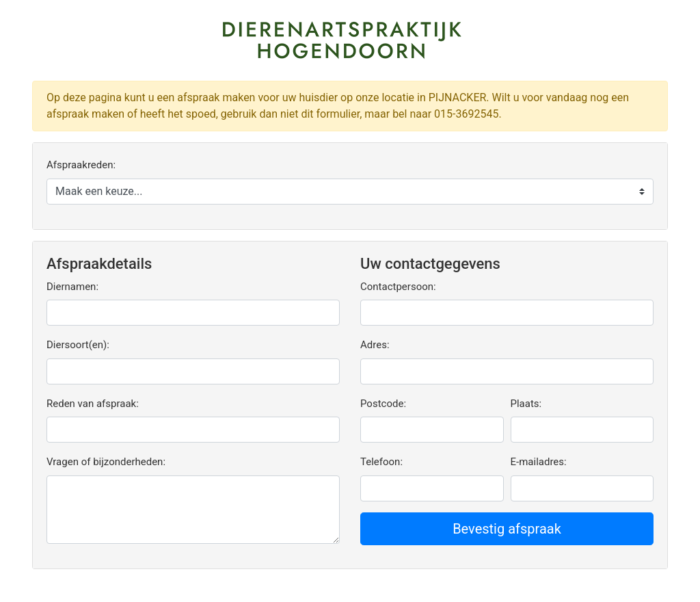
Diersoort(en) (77, 345)
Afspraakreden (80, 165)
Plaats (525, 404)
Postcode (382, 404)
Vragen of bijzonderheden (105, 462)
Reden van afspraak (91, 404)
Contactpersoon (397, 287)
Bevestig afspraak (507, 529)
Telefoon (380, 462)
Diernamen (71, 287)
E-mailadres (538, 462)
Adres (374, 345)
